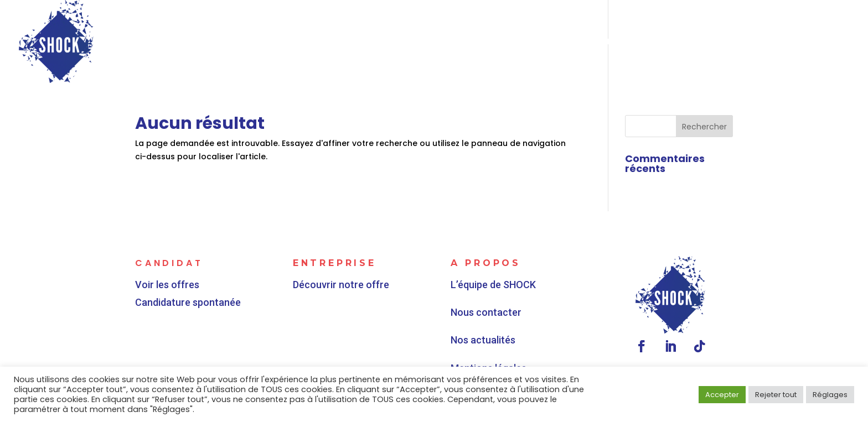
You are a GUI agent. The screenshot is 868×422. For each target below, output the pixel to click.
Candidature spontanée (189, 301)
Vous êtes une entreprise (482, 42)
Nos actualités (493, 332)
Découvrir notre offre (344, 282)
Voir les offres (170, 284)
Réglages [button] (830, 395)
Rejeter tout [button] (776, 395)
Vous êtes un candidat (326, 42)
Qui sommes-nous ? (616, 42)
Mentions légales (496, 351)
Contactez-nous (803, 42)
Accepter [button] (722, 395)
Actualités (712, 42)
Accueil (229, 42)
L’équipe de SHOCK (500, 295)
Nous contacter (495, 314)
